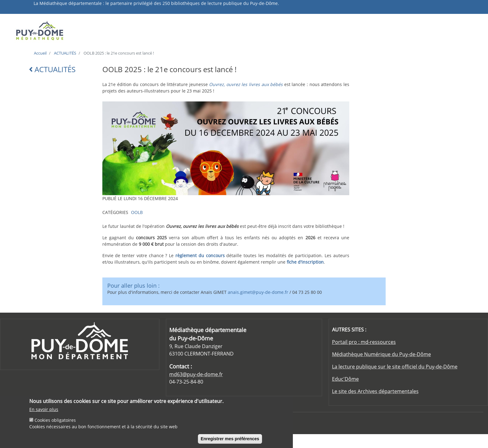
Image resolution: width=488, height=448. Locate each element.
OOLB (137, 212)
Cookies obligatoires (55, 421)
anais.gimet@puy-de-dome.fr (258, 292)
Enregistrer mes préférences (230, 440)
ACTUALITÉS (65, 53)
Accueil (40, 53)
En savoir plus (44, 410)
